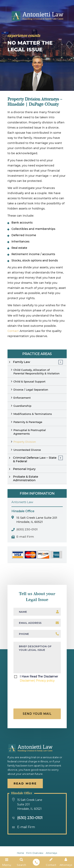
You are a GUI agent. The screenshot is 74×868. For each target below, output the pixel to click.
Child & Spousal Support (29, 381)
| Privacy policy (44, 681)
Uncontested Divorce (27, 450)
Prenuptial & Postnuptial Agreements (30, 432)
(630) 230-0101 (27, 529)
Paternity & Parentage (28, 422)
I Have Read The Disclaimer (39, 679)
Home (20, 853)
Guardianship (22, 406)
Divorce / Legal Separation (31, 390)
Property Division (25, 442)
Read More (25, 783)
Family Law (22, 362)
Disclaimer (27, 681)
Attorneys (51, 853)
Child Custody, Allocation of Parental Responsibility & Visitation (37, 372)
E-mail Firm (25, 537)
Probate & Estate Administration (26, 478)
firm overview (35, 853)
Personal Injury (24, 469)
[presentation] (37, 697)
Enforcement (22, 398)
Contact (13, 331)
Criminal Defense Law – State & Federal (35, 459)
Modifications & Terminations (33, 414)
